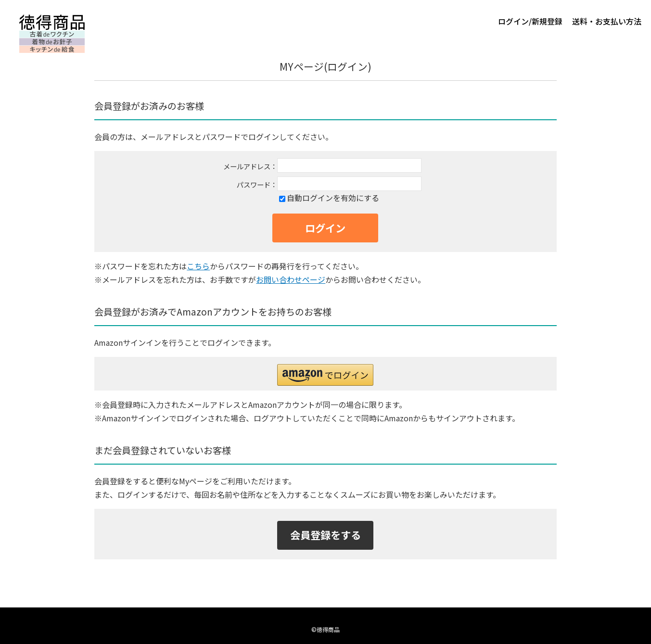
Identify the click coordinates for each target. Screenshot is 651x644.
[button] (325, 375)
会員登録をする (325, 535)
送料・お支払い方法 (607, 21)
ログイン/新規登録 (530, 21)
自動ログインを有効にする (333, 198)
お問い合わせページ (291, 279)
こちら (198, 266)
